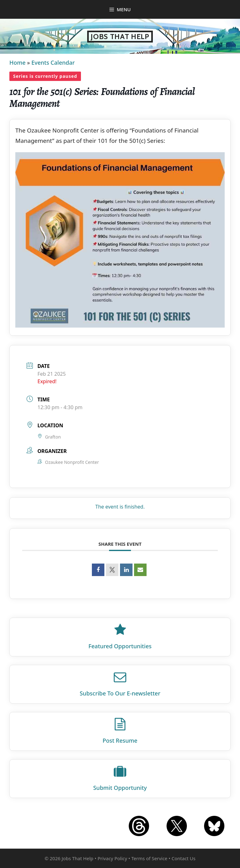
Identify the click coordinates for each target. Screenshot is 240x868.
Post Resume (120, 740)
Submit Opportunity (120, 788)
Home (17, 63)
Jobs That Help (120, 37)
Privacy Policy (112, 858)
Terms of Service (149, 858)
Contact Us (183, 858)
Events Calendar (53, 63)
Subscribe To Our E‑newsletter (120, 693)
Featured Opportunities (120, 646)
